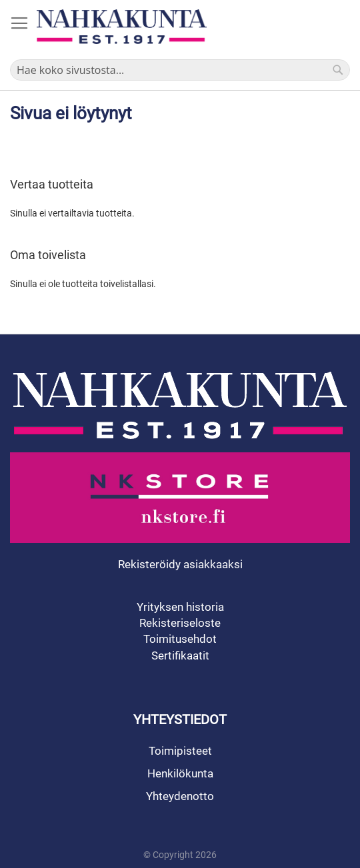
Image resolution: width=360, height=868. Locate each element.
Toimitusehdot (180, 639)
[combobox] (180, 70)
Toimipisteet (180, 751)
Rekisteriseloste (180, 623)
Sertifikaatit (180, 655)
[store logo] (122, 27)
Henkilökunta (180, 773)
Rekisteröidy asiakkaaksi (180, 564)
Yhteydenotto (180, 796)
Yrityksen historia (180, 607)
